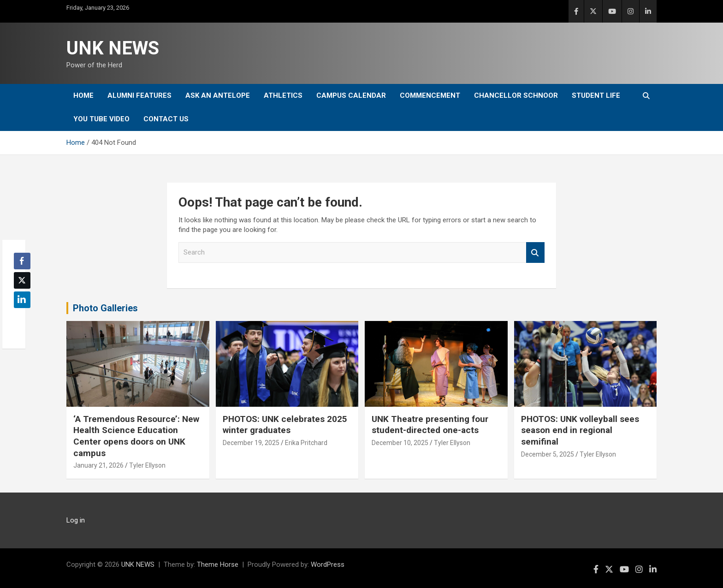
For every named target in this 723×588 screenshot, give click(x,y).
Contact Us (166, 119)
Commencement (430, 95)
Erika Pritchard (306, 443)
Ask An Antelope (218, 95)
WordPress (328, 564)
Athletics (283, 95)
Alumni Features (139, 95)
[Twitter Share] (22, 280)
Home (83, 95)
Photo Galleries (105, 308)
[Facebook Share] (22, 261)
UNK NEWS (113, 48)
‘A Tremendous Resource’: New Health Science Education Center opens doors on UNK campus (136, 436)
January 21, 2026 (98, 465)
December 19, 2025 (251, 443)
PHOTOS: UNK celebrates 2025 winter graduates (285, 425)
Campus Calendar (351, 95)
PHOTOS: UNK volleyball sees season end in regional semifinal (580, 430)
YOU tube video (101, 119)
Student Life (596, 95)
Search (535, 252)
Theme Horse (218, 564)
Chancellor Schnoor (516, 95)
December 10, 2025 (400, 443)
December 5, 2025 (548, 454)
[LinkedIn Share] (22, 300)
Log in (76, 520)
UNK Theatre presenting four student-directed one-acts (430, 425)
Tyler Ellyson (147, 465)
